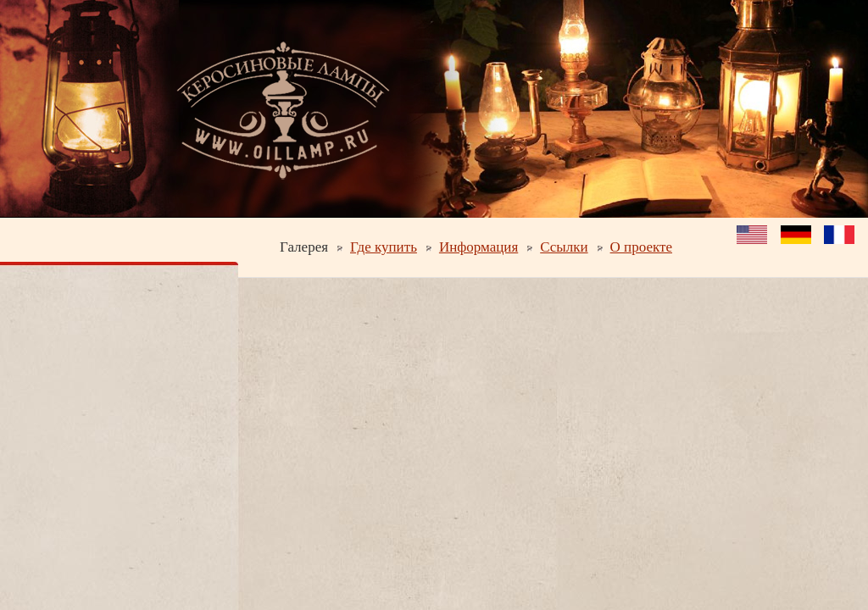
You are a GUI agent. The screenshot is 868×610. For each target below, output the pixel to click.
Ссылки (564, 247)
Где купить (384, 247)
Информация (479, 247)
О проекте (641, 247)
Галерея (304, 247)
